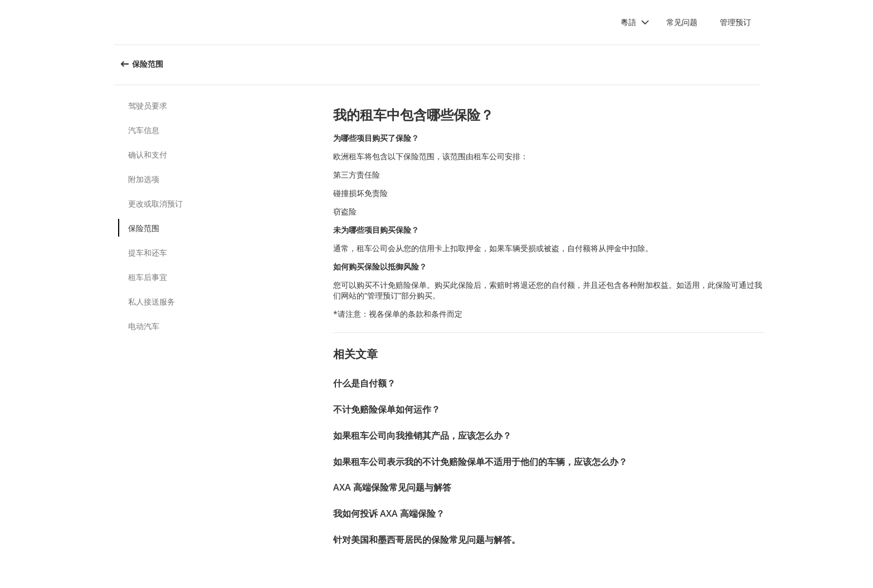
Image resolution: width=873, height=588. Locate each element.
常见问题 (682, 22)
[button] (635, 22)
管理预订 (735, 22)
